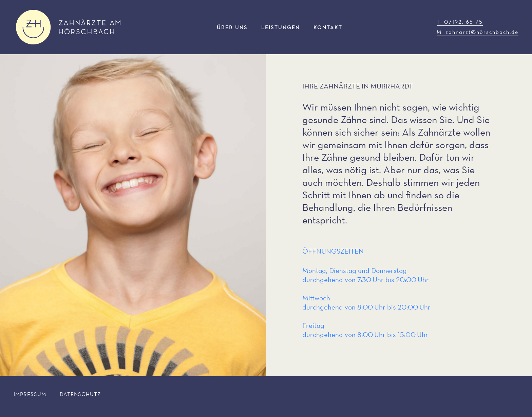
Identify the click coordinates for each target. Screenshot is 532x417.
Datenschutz (80, 394)
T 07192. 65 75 (460, 22)
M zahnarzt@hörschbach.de (478, 32)
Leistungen (281, 27)
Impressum (30, 394)
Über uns (232, 27)
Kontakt (328, 27)
